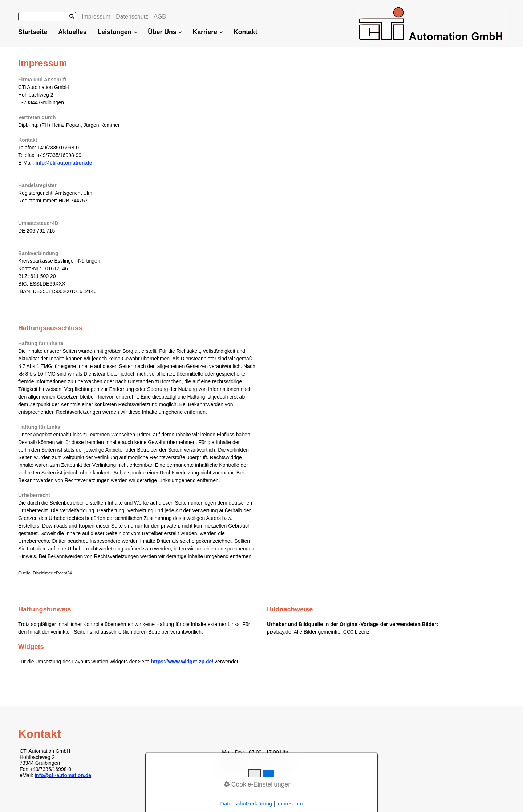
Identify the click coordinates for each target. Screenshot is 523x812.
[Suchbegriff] (47, 17)
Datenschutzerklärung (246, 804)
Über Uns (165, 32)
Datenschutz (132, 17)
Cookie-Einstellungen (258, 784)
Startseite (33, 32)
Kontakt (246, 32)
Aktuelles (72, 32)
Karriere (208, 32)
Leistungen (117, 32)
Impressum (96, 17)
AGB (160, 17)
